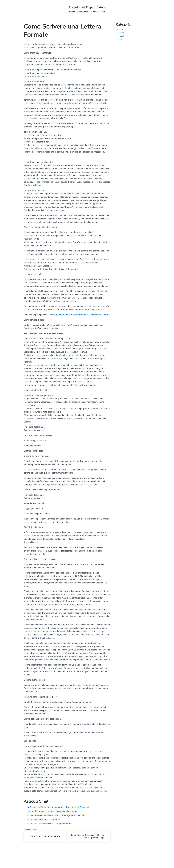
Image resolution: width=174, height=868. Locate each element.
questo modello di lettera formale (71, 317)
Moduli (121, 37)
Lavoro (34, 838)
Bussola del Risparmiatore (87, 8)
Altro (121, 31)
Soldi (121, 40)
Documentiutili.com (99, 317)
